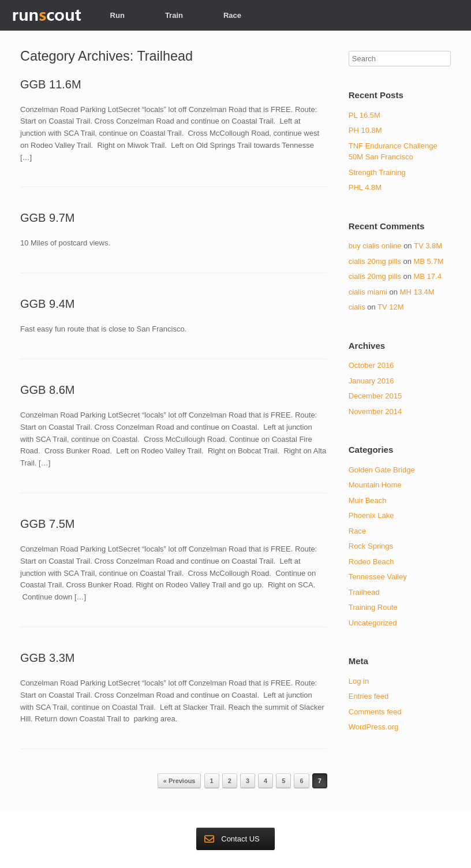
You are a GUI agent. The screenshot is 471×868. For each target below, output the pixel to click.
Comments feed (375, 712)
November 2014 (375, 411)
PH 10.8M (365, 130)
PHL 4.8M (365, 187)
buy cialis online (375, 246)
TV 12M (391, 307)
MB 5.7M (428, 261)
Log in (359, 681)
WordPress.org (373, 727)
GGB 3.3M (47, 658)
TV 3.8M (428, 246)
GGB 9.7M (47, 218)
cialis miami (368, 292)
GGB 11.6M (51, 84)
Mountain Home (375, 485)
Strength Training (377, 172)
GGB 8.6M (47, 390)
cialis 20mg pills (375, 261)
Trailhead (364, 592)
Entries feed (369, 696)
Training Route (373, 607)
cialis (357, 307)
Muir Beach (368, 500)
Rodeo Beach (371, 562)
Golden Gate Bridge (382, 470)
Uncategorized (373, 623)
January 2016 (371, 381)
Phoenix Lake (371, 515)
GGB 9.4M (47, 304)
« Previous (180, 781)
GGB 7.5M (47, 524)
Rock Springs (371, 546)
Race (232, 15)
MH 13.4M (417, 292)
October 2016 (371, 365)
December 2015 (375, 396)
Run (117, 15)
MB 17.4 (427, 276)
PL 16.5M (365, 115)
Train (174, 15)
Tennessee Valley (378, 577)
